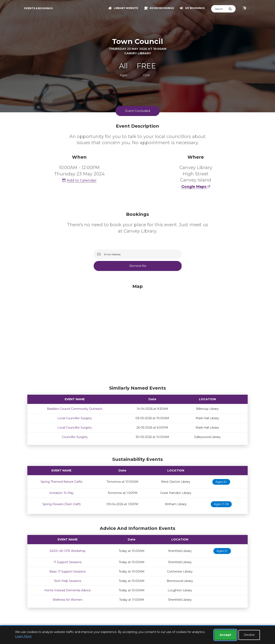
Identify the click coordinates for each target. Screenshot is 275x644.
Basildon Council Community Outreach (75, 409)
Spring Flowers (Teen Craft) (62, 504)
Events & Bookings (38, 8)
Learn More (23, 636)
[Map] (137, 334)
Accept (225, 635)
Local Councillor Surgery (75, 418)
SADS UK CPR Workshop (68, 551)
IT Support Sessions (67, 562)
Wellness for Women (68, 600)
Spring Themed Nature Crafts (62, 482)
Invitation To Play (61, 493)
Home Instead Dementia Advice (68, 590)
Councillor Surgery (75, 437)
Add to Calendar (79, 180)
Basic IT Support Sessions (68, 572)
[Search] (220, 9)
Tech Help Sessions (68, 581)
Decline (249, 635)
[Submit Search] (232, 9)
